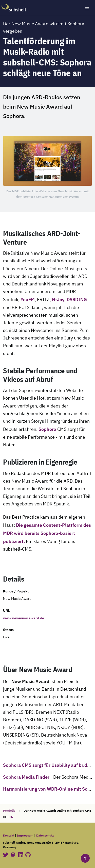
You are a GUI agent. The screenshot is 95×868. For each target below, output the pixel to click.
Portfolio (9, 810)
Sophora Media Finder (26, 777)
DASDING (77, 299)
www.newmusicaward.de (24, 618)
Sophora (47, 429)
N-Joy (58, 299)
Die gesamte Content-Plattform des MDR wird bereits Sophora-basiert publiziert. (47, 533)
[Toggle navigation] (87, 9)
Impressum (25, 835)
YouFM (28, 299)
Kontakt (9, 835)
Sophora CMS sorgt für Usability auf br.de (46, 765)
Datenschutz (45, 835)
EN (11, 817)
